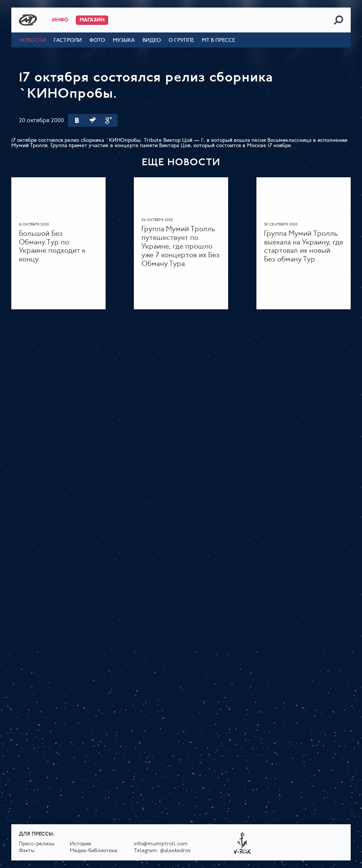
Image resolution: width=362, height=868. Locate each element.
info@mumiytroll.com (161, 844)
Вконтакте (77, 120)
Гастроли (68, 41)
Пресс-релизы (37, 844)
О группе (181, 41)
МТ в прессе (219, 41)
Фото (97, 41)
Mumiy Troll (28, 20)
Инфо (60, 20)
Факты (27, 851)
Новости (32, 41)
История (80, 844)
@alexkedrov (175, 851)
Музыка (124, 41)
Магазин (92, 20)
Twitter (93, 120)
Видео (152, 41)
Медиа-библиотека (94, 851)
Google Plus (109, 120)
